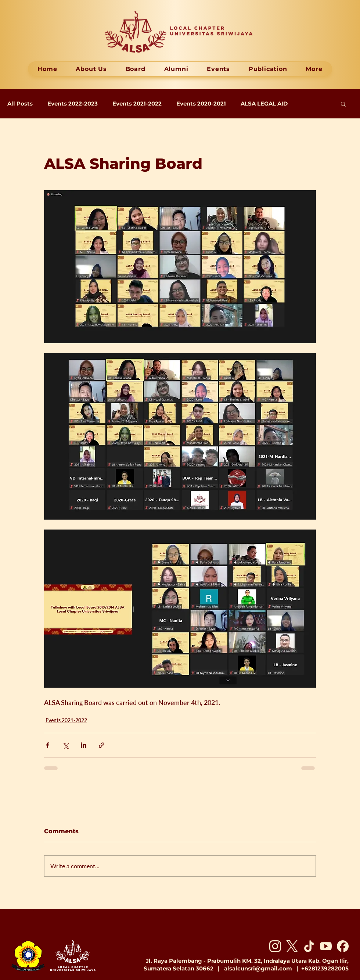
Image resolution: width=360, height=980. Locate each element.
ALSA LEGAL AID (264, 104)
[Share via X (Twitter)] (66, 745)
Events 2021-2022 (137, 104)
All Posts (20, 104)
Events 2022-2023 (73, 104)
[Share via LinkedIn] (84, 745)
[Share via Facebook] (48, 745)
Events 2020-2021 (201, 104)
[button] (343, 104)
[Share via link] (102, 745)
